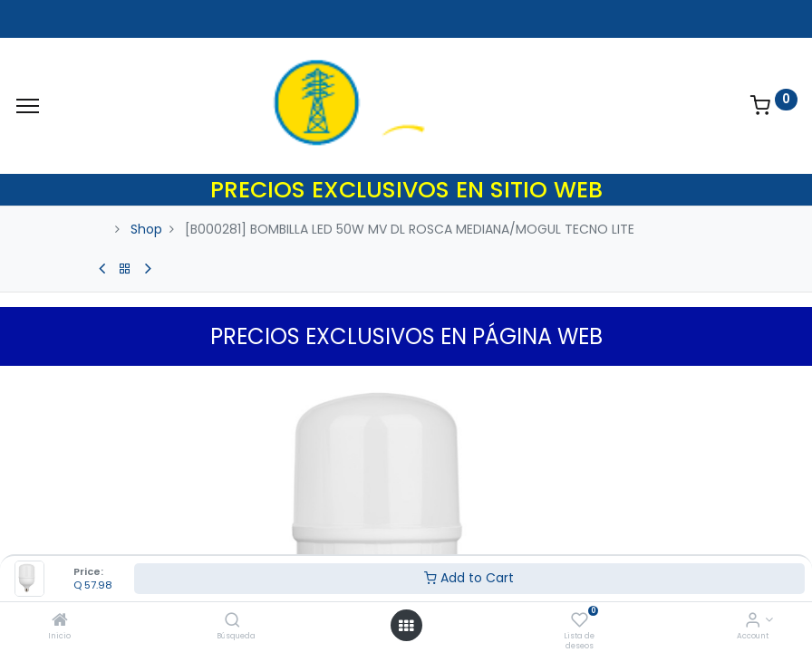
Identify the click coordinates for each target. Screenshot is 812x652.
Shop (146, 229)
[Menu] (28, 106)
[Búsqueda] (232, 621)
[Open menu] (406, 626)
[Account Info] (753, 621)
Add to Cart (469, 578)
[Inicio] (60, 621)
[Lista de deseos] (580, 621)
